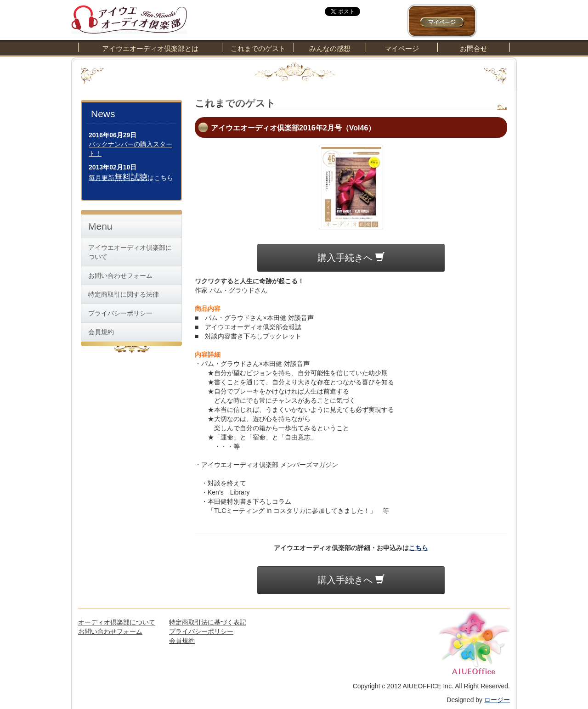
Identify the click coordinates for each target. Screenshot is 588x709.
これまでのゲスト (258, 48)
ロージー (497, 700)
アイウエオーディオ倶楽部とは (150, 48)
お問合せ (474, 48)
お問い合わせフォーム (120, 276)
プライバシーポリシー (120, 313)
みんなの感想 (330, 48)
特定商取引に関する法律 (124, 294)
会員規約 (101, 332)
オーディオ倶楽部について (117, 622)
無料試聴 (131, 177)
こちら (418, 548)
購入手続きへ (351, 257)
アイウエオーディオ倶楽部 (129, 17)
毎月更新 (102, 178)
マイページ (402, 48)
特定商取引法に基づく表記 (208, 622)
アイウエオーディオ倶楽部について (130, 252)
